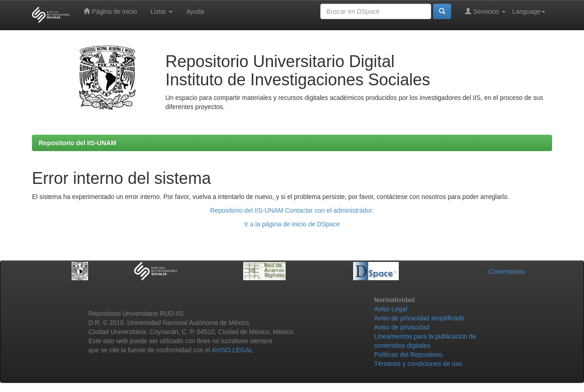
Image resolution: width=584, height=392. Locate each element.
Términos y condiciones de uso (418, 364)
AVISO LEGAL (232, 350)
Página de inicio (110, 11)
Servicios (485, 11)
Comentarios (507, 272)
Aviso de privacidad (402, 327)
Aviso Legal (391, 309)
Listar (162, 11)
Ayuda (195, 11)
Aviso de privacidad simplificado (419, 318)
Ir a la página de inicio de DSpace (292, 224)
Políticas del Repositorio (408, 355)
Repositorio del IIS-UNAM (78, 143)
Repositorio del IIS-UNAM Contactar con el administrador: (292, 210)
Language (529, 11)
